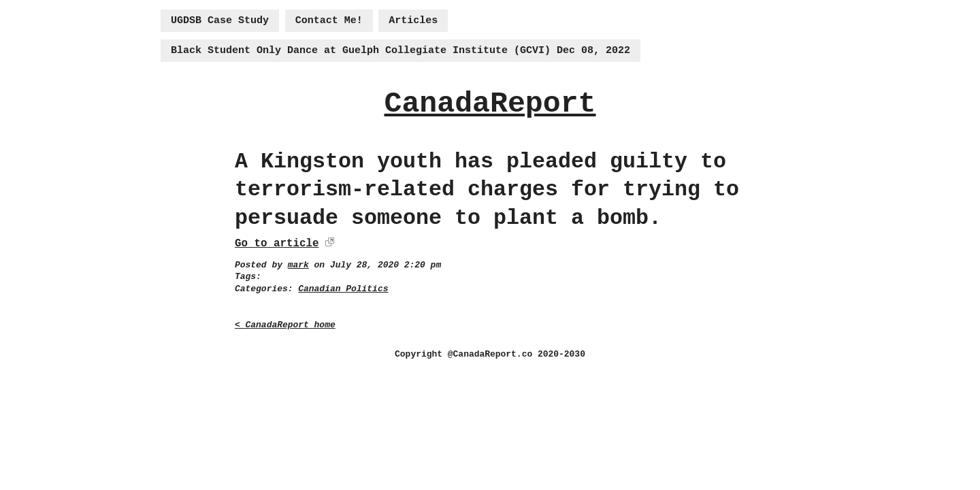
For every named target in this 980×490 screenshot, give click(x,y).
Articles (413, 21)
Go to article (277, 244)
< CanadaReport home (285, 325)
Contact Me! (329, 21)
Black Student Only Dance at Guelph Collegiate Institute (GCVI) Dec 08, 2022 (401, 51)
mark (298, 265)
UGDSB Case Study (220, 21)
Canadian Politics (343, 289)
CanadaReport (490, 104)
